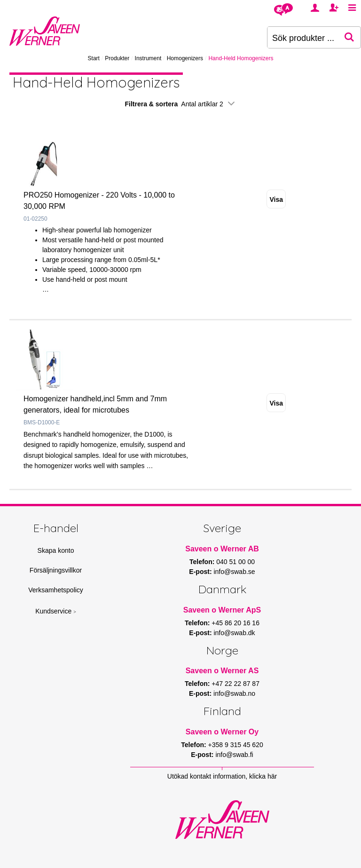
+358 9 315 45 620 (236, 745)
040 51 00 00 (235, 562)
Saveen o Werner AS (222, 671)
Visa (276, 199)
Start (94, 58)
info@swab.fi (234, 755)
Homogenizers (185, 58)
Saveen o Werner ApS (222, 610)
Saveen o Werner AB (222, 549)
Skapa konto (56, 550)
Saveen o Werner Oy (222, 732)
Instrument (148, 58)
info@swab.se (234, 572)
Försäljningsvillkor (56, 570)
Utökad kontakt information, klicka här (222, 776)
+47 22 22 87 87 (235, 684)
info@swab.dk (234, 633)
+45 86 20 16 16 (235, 623)
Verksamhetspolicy (56, 590)
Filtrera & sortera (180, 104)
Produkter (117, 58)
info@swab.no (234, 693)
